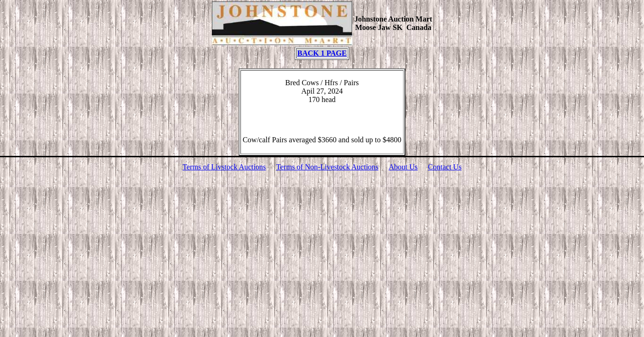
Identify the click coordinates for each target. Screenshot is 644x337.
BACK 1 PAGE (322, 53)
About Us (403, 167)
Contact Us (445, 167)
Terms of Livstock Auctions (224, 167)
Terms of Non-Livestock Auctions (327, 167)
